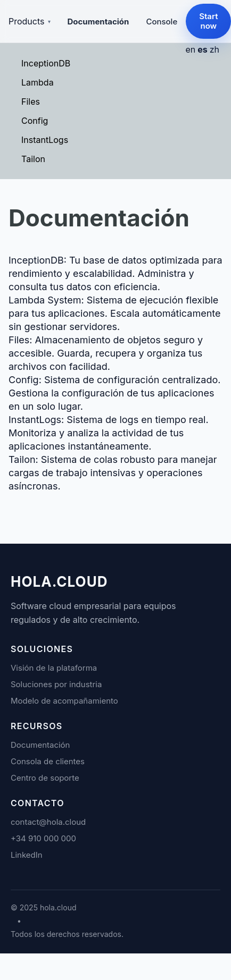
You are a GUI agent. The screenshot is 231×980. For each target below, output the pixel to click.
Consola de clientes (48, 761)
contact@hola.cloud (48, 822)
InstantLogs (45, 140)
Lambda (38, 82)
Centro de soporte (45, 778)
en (190, 49)
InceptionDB (46, 63)
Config (35, 121)
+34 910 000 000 (43, 838)
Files (31, 102)
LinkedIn (27, 855)
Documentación (98, 22)
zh (214, 49)
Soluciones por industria (56, 684)
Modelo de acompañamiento (64, 701)
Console (162, 22)
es (203, 49)
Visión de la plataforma (54, 668)
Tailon (33, 159)
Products (30, 21)
